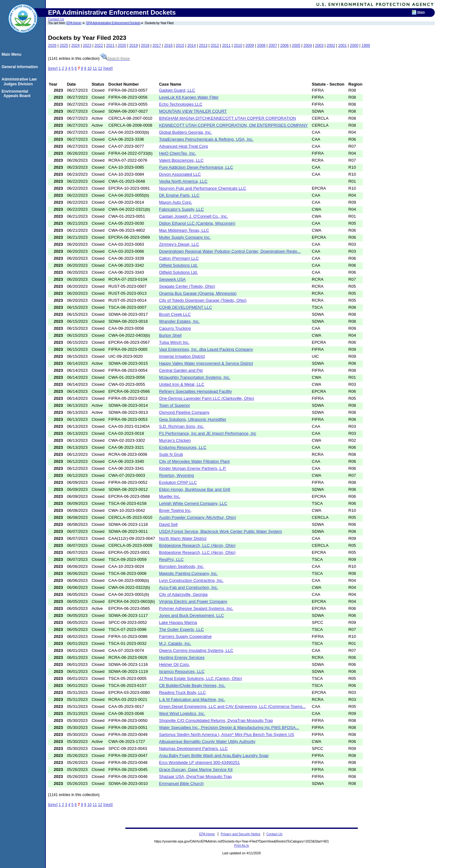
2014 (192, 46)
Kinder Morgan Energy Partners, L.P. (193, 468)
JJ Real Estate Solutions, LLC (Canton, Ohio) (201, 678)
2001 (343, 46)
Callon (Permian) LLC (179, 258)
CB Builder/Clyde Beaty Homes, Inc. (192, 685)
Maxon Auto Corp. (176, 202)
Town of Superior (175, 405)
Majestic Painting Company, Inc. (188, 573)
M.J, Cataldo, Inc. (175, 643)
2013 (203, 46)
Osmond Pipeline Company (184, 412)
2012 (215, 46)
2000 (354, 46)
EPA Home (74, 23)
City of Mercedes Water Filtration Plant (194, 461)
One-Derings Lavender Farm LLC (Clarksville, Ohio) (207, 398)
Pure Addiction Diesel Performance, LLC (196, 167)
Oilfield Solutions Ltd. (178, 265)
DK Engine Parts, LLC (179, 195)
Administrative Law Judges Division (20, 81)
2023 (87, 46)
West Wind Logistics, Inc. (182, 713)
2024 (76, 46)
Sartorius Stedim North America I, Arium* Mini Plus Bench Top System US (227, 734)
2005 (296, 46)
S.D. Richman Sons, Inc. (182, 426)
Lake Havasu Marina (178, 622)
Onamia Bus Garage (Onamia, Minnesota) (198, 293)
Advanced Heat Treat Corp (184, 146)
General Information (21, 67)
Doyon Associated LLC (180, 174)
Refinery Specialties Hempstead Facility (195, 391)
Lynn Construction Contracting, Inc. (191, 580)
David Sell (168, 524)
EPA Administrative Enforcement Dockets (113, 23)
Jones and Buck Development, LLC (191, 615)
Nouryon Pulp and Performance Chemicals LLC (203, 188)
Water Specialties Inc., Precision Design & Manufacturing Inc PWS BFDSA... (229, 727)
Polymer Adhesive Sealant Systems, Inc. (196, 608)
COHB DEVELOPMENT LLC (186, 307)
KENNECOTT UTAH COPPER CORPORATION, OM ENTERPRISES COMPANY (233, 125)
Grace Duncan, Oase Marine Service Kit (196, 769)
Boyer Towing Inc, (175, 510)
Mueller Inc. (170, 496)
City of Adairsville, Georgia (183, 594)
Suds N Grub (171, 454)
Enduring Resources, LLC (183, 447)
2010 (238, 46)
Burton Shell (170, 335)
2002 (331, 46)
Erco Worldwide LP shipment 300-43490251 (199, 762)
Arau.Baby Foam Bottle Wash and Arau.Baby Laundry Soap (214, 755)
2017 (157, 46)
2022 (99, 46)
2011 (227, 46)
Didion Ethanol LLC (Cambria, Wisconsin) (197, 223)
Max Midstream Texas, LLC (184, 230)
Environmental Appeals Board (17, 94)
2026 (52, 46)
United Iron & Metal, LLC (182, 384)
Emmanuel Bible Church (181, 783)
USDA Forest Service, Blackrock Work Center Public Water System (221, 531)
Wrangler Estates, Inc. (179, 321)
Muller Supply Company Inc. (185, 237)
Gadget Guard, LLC (177, 90)
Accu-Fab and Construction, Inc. (189, 587)
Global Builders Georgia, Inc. (185, 132)
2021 (111, 46)
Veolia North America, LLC (183, 181)
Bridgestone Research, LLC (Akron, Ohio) (197, 545)
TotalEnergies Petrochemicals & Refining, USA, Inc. (206, 139)
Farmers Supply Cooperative (185, 636)
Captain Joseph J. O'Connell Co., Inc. (193, 216)
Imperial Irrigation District (182, 356)
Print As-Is (241, 846)
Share (421, 12)
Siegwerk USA (172, 279)
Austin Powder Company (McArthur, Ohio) (198, 517)
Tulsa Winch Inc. (174, 342)
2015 (180, 46)
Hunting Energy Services (182, 657)
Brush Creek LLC (175, 314)
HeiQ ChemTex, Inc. (177, 153)
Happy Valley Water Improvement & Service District (206, 363)
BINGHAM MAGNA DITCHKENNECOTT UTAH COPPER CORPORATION (227, 118)
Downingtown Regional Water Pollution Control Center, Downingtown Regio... (230, 251)
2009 (250, 46)
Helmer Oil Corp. (174, 664)
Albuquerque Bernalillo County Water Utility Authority (207, 741)
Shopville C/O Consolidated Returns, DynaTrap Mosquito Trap (216, 720)
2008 (261, 46)
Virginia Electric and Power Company (193, 601)
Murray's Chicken (175, 440)
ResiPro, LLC (171, 559)
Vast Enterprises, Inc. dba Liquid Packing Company (206, 349)
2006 (285, 46)
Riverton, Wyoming (177, 475)
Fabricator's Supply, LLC (181, 209)
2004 (308, 46)
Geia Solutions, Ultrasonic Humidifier (193, 419)
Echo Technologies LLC (181, 104)
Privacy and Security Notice (241, 834)
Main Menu (12, 54)
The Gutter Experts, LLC (181, 629)
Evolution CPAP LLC (178, 482)
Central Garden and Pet (181, 370)
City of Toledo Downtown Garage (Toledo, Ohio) (203, 300)
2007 (273, 46)
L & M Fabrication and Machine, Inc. (192, 699)
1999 (366, 46)
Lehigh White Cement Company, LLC (193, 503)
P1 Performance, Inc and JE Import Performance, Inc (208, 433)
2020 (122, 46)
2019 (134, 46)
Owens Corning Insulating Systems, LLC (196, 650)
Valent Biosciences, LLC (181, 160)
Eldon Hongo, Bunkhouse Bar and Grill (194, 489)
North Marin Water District (183, 538)
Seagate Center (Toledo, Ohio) (187, 286)
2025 (64, 46)
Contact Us (56, 19)
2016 (168, 46)
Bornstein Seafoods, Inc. (182, 566)
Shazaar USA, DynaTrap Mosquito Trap (195, 776)
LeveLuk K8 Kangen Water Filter (189, 97)
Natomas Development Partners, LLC (193, 748)
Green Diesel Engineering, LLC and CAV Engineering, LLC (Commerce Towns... (232, 706)
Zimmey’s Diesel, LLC (179, 244)
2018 (145, 46)
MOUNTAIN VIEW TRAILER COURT (193, 111)
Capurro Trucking (175, 328)
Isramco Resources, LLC (182, 671)
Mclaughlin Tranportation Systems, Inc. (195, 377)
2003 (319, 46)
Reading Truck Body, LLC (182, 692)
